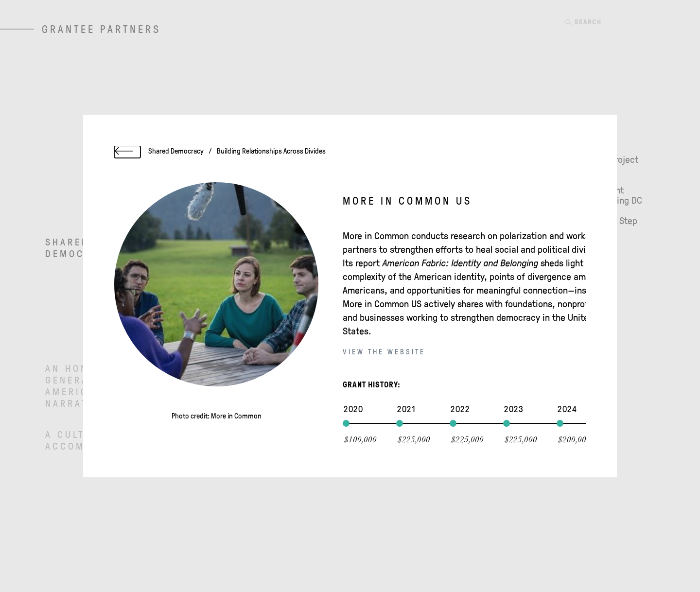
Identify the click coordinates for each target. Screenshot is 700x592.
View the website (384, 352)
